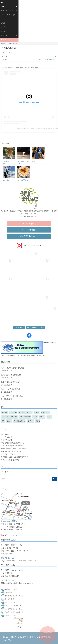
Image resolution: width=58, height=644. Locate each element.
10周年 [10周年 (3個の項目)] (37, 412)
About (9, 6)
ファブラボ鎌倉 (7, 437)
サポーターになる (48, 635)
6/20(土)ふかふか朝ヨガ (11, 382)
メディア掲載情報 (29, 230)
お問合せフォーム (7, 558)
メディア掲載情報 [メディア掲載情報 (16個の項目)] (25, 417)
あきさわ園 (5, 434)
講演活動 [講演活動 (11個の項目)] (4, 412)
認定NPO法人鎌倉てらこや (11, 451)
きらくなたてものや (8, 454)
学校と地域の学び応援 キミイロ (13, 443)
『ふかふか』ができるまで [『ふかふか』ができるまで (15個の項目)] (10, 417)
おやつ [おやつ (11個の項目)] (49, 417)
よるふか (6, 59)
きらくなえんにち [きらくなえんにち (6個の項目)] (19, 421)
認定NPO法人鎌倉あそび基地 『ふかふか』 (28, 637)
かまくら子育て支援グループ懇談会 (14, 449)
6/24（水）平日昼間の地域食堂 (13, 368)
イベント (9, 19)
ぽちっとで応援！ (29, 224)
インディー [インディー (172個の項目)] (30, 421)
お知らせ (4, 27)
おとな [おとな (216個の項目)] (35, 417)
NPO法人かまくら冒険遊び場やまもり (15, 457)
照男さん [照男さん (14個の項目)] (42, 417)
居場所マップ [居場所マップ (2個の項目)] (45, 412)
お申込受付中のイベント (29, 236)
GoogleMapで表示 (9, 521)
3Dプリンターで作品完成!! (47, 59)
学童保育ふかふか (9, 11)
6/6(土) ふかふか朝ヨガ (10, 389)
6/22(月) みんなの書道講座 (12, 396)
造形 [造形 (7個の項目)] (3, 421)
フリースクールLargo (9, 15)
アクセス (4, 31)
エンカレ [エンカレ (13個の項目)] (9, 421)
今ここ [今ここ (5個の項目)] (38, 421)
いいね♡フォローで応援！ (29, 245)
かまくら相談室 (7, 440)
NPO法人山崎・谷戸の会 (10, 460)
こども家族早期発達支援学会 (12, 446)
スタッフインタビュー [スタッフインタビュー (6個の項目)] (25, 412)
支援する (10, 40)
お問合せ (9, 36)
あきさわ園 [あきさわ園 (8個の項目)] (13, 412)
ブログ (9, 23)
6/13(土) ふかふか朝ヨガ (11, 375)
